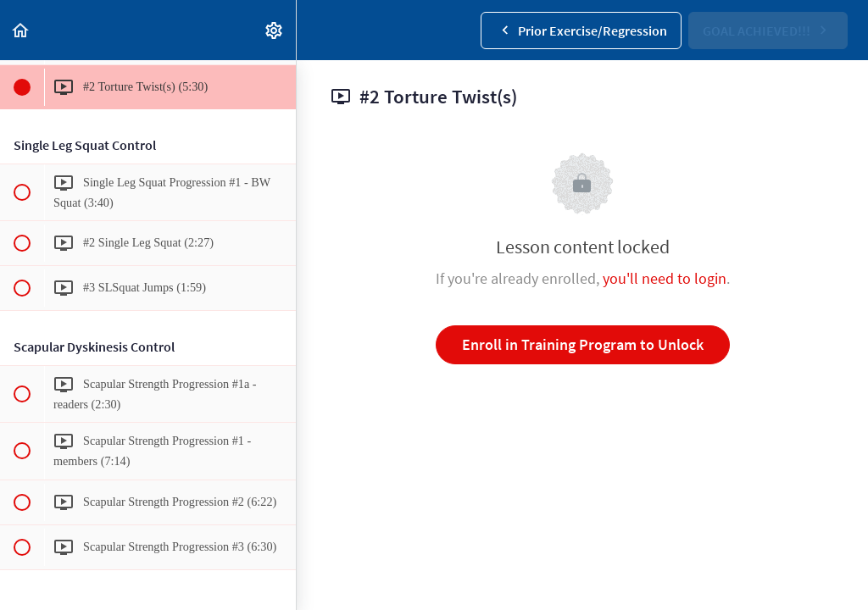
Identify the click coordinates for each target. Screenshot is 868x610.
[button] (21, 30)
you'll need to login (665, 278)
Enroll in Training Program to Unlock (583, 344)
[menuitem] (275, 30)
